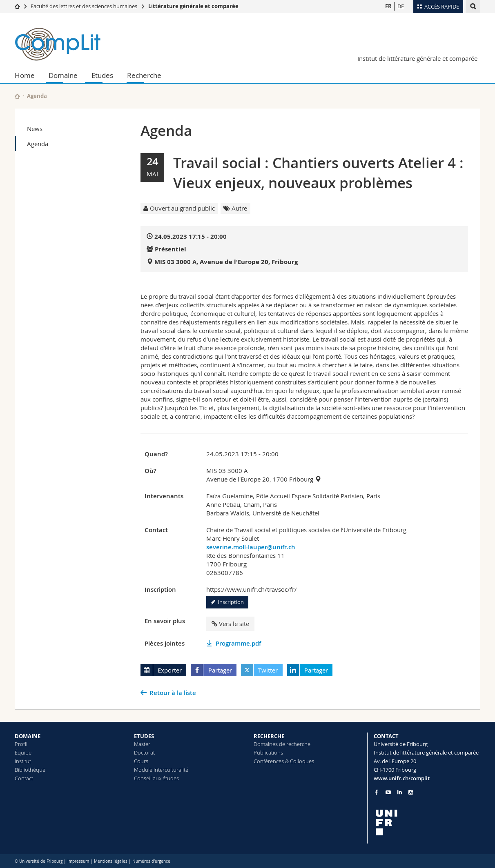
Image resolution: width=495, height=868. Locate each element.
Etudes (102, 75)
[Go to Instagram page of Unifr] (411, 792)
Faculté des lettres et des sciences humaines (84, 6)
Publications (268, 753)
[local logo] (427, 822)
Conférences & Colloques (284, 761)
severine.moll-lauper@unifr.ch (251, 547)
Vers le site (230, 624)
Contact (24, 778)
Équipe (23, 753)
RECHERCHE (269, 736)
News (35, 129)
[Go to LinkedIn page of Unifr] (400, 792)
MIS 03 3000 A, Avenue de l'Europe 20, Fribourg (226, 262)
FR (388, 6)
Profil (21, 744)
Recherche (144, 75)
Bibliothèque (30, 770)
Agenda (38, 144)
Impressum (78, 861)
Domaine (63, 75)
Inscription (227, 602)
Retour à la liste (173, 693)
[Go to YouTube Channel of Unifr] (388, 792)
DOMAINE (28, 736)
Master (142, 744)
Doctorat (144, 753)
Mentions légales (111, 861)
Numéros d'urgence (151, 861)
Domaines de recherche (282, 744)
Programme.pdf (238, 643)
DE (401, 6)
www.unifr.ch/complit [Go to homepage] (402, 778)
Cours (141, 761)
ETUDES (144, 736)
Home (25, 75)
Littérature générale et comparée (193, 6)
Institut (23, 761)
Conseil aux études (156, 778)
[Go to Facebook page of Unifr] (376, 792)
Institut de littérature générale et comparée (417, 58)
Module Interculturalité (161, 770)
